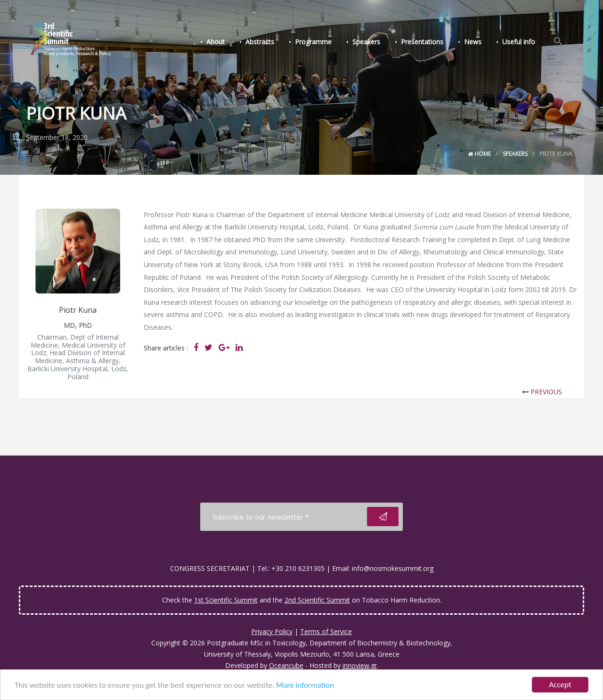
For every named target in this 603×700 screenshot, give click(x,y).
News (473, 42)
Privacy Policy (272, 631)
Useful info (519, 42)
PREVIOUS (542, 392)
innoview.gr (360, 665)
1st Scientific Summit (226, 600)
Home (479, 154)
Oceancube (286, 665)
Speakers (366, 42)
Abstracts (260, 42)
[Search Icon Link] (558, 41)
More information (305, 686)
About (216, 42)
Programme (313, 42)
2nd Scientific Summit (317, 600)
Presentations (422, 42)
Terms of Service (326, 631)
